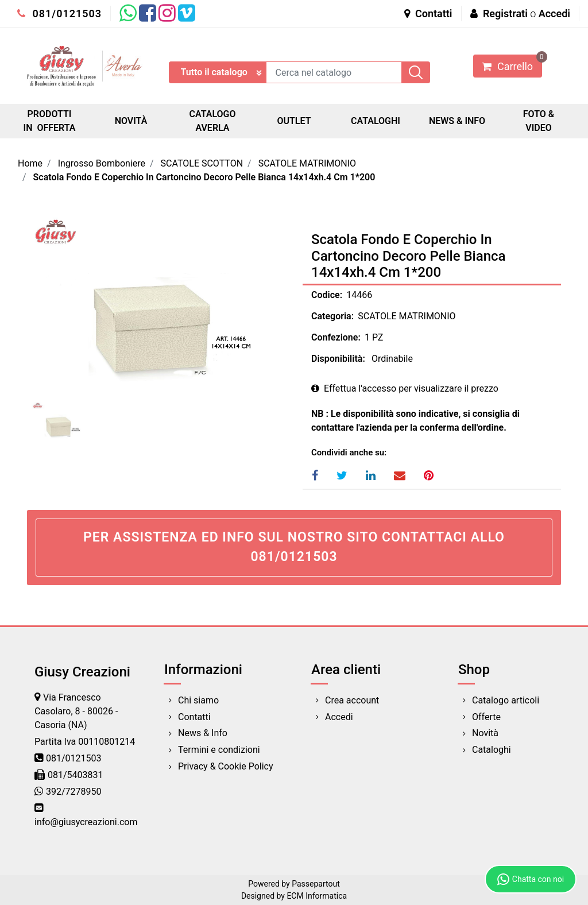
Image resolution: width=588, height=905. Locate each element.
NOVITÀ (131, 121)
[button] (416, 72)
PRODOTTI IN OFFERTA (50, 121)
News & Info (203, 733)
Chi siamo (198, 700)
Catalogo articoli (506, 700)
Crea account (352, 700)
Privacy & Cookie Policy (226, 766)
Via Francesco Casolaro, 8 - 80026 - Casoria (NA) (76, 711)
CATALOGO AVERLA (212, 121)
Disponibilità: (338, 359)
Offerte (486, 717)
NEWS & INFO (457, 121)
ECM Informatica (317, 896)
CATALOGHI (376, 121)
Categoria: (332, 316)
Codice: (327, 295)
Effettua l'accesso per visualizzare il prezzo (405, 388)
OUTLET (294, 121)
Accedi (554, 13)
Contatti (428, 13)
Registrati (505, 13)
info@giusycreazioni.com (86, 822)
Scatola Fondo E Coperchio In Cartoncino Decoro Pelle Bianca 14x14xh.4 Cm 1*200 (204, 177)
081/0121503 (59, 13)
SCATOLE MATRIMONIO (307, 163)
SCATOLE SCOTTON (202, 163)
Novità (485, 733)
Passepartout (316, 884)
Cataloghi (492, 750)
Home (30, 163)
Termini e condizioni (219, 750)
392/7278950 (74, 792)
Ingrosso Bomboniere (102, 163)
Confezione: (336, 337)
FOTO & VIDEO (539, 121)
